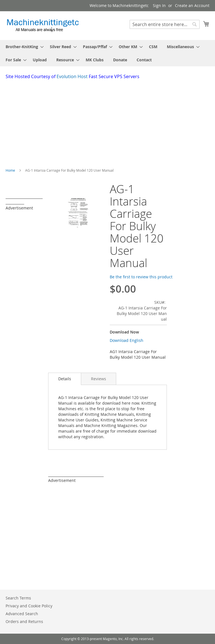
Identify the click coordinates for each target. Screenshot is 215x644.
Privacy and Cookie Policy (29, 606)
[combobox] (165, 24)
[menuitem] (23, 47)
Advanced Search (22, 614)
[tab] (65, 379)
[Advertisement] (110, 122)
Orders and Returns (24, 621)
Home (10, 170)
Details (65, 379)
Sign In (159, 5)
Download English (127, 340)
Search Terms (18, 598)
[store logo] (43, 25)
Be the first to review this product (141, 277)
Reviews (99, 379)
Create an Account (192, 5)
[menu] (107, 53)
